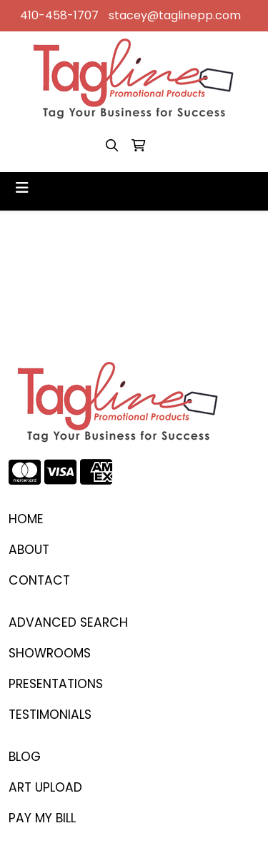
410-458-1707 (59, 15)
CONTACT (39, 580)
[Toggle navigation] (22, 188)
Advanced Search (68, 622)
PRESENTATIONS (56, 684)
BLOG (25, 757)
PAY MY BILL (42, 818)
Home (26, 519)
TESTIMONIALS (50, 715)
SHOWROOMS (50, 653)
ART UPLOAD (45, 787)
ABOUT (29, 550)
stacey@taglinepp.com (175, 15)
